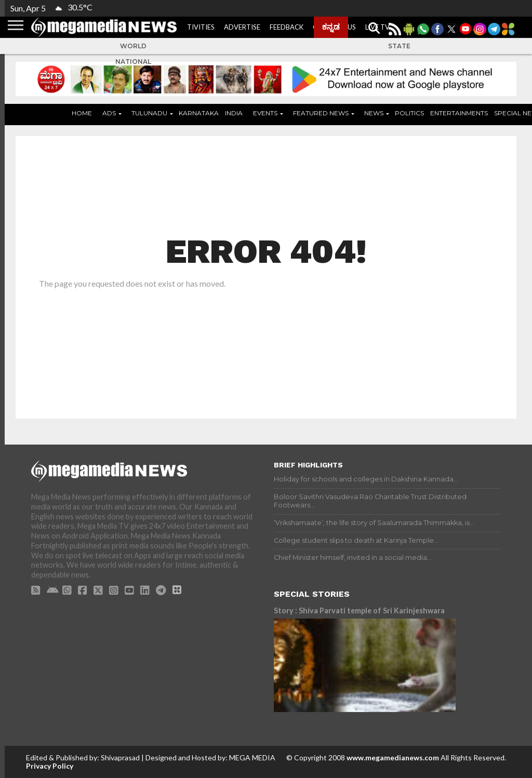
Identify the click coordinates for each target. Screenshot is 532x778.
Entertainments (459, 113)
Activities (196, 27)
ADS (109, 113)
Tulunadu (149, 113)
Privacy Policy (50, 766)
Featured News (321, 113)
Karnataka (199, 113)
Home (82, 113)
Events (265, 113)
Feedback (287, 27)
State (399, 46)
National (133, 62)
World (133, 46)
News (374, 113)
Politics (409, 113)
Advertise (242, 27)
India (234, 113)
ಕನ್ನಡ (331, 26)
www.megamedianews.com (393, 757)
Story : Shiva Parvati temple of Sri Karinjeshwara (359, 611)
